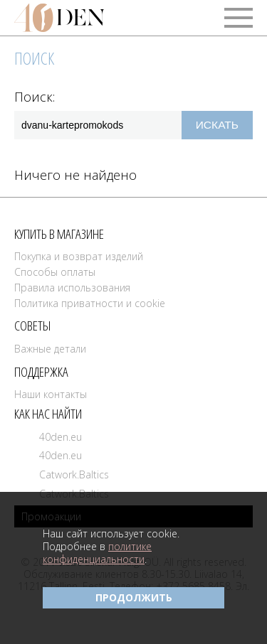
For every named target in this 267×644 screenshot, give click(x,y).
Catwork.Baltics (74, 474)
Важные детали (50, 349)
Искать (217, 125)
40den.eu (61, 437)
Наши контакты (51, 394)
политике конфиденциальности (97, 553)
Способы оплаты (55, 272)
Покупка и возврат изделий (79, 256)
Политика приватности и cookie (90, 303)
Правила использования (72, 288)
